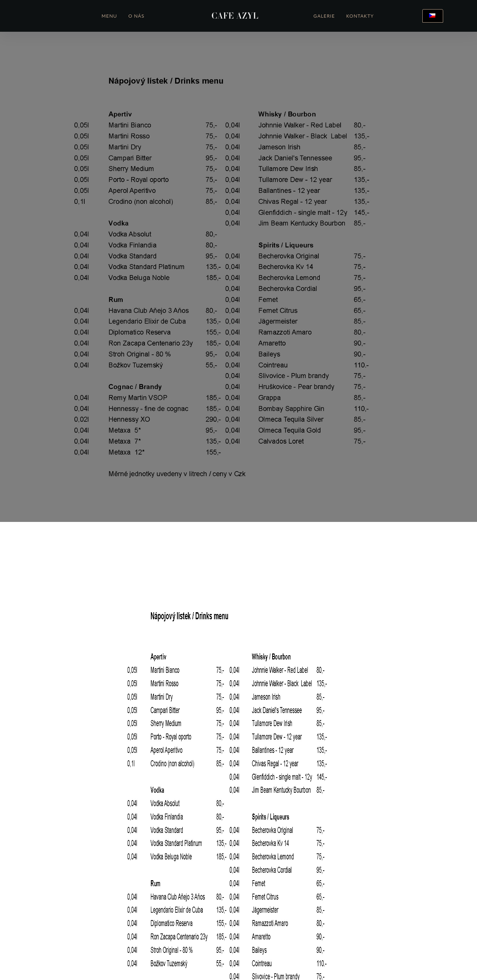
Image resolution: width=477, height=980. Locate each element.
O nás (136, 17)
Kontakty (360, 17)
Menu (109, 17)
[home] (235, 16)
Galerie (324, 17)
